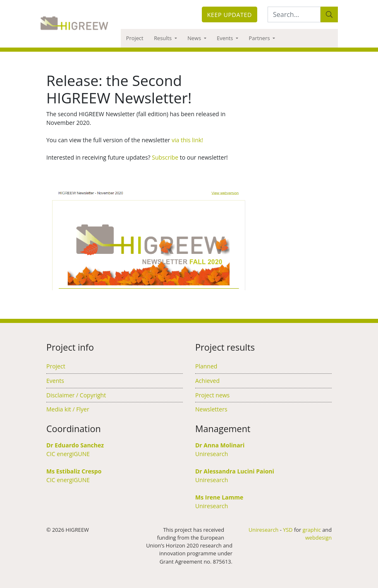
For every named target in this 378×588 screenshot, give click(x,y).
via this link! (187, 140)
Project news (212, 395)
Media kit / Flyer (68, 409)
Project (135, 38)
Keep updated (230, 15)
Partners (260, 38)
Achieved (207, 381)
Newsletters (211, 409)
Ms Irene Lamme (219, 497)
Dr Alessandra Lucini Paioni (235, 471)
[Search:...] (294, 14)
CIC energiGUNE (68, 454)
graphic (312, 530)
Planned (206, 366)
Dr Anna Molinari (220, 445)
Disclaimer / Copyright (76, 395)
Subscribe (165, 157)
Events (226, 38)
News (195, 38)
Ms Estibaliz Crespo (74, 471)
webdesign (318, 538)
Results (163, 38)
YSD (288, 530)
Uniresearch (212, 454)
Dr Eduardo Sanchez (75, 445)
